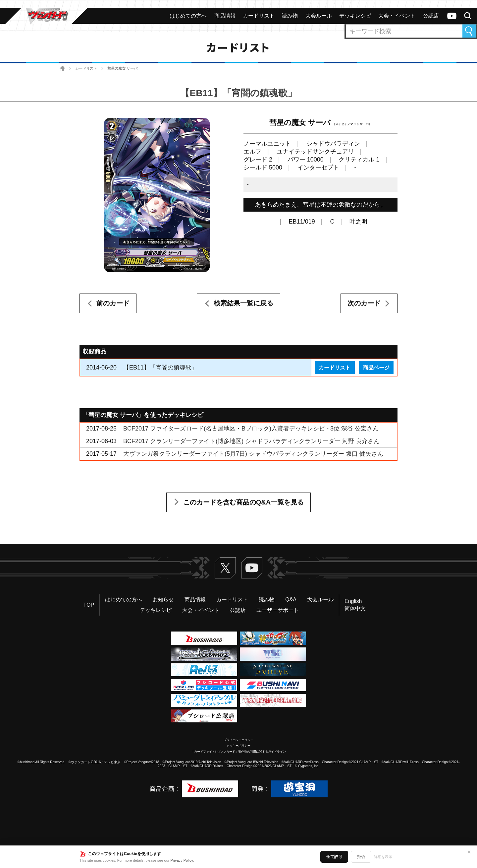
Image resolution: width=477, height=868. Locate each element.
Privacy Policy (182, 860)
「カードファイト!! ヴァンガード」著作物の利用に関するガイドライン (239, 752)
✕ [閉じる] (469, 852)
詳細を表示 (383, 857)
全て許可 (334, 857)
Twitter (225, 568)
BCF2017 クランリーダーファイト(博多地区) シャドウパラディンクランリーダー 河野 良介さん (251, 441)
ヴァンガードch (452, 16)
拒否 (361, 857)
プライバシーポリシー (238, 740)
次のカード (364, 303)
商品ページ (376, 367)
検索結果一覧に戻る (243, 303)
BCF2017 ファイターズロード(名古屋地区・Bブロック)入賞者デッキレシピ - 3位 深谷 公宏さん (251, 429)
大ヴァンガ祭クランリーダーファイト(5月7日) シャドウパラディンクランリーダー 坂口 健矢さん (253, 454)
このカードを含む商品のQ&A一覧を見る (243, 502)
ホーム (62, 68)
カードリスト (86, 68)
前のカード (113, 303)
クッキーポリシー (238, 746)
